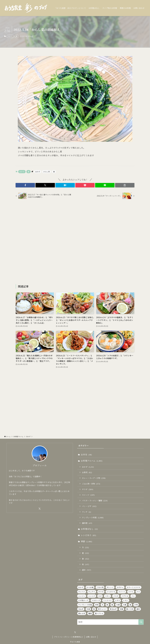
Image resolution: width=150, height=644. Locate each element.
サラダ (88, 489)
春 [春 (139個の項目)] (130, 605)
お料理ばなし (89, 529)
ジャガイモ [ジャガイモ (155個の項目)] (111, 592)
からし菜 (47, 172)
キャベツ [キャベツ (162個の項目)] (82, 592)
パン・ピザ (89, 506)
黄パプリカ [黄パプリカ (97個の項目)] (99, 613)
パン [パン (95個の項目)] (133, 596)
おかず (10, 36)
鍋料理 (87, 523)
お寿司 (87, 472)
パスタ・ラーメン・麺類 (95, 500)
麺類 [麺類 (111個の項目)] (90, 613)
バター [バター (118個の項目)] (107, 596)
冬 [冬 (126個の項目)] (102, 605)
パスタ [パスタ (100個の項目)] (116, 596)
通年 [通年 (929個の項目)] (138, 609)
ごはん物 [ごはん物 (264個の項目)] (100, 587)
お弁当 (86, 455)
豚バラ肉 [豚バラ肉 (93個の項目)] (130, 609)
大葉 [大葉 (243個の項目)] (125, 605)
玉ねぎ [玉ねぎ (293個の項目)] (81, 609)
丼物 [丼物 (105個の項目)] (97, 605)
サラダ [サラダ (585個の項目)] (101, 592)
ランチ (86, 512)
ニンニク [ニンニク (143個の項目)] (92, 596)
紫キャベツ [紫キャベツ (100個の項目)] (102, 609)
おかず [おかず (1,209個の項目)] (81, 587)
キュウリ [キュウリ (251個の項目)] (92, 592)
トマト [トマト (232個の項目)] (131, 592)
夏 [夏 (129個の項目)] (112, 605)
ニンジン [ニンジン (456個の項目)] (82, 596)
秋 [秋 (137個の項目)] (94, 609)
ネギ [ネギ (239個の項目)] (100, 596)
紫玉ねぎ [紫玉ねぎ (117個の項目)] (113, 609)
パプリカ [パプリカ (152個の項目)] (125, 596)
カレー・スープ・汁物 (94, 478)
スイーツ (88, 495)
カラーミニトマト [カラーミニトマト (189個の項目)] (134, 587)
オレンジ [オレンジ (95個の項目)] (110, 587)
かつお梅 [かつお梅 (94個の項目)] (90, 587)
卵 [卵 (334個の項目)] (107, 605)
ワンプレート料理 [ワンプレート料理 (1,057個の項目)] (85, 605)
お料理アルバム (92, 461)
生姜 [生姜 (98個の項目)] (88, 609)
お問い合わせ (91, 637)
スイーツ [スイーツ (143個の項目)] (122, 592)
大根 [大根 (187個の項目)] (118, 605)
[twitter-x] (40, 509)
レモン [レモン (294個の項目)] (126, 600)
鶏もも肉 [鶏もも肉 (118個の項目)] (82, 613)
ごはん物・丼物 (91, 484)
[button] (25, 185)
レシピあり (88, 535)
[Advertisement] (75, 242)
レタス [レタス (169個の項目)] (117, 600)
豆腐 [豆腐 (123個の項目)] (122, 609)
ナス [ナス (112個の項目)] (138, 592)
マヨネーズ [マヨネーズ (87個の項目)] (96, 600)
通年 (86, 570)
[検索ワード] (110, 622)
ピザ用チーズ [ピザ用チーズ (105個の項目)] (83, 600)
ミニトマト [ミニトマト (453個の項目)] (107, 600)
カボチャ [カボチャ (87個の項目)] (120, 587)
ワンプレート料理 (93, 517)
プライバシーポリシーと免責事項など (69, 637)
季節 (86, 541)
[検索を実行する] (141, 622)
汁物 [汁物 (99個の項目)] (136, 605)
